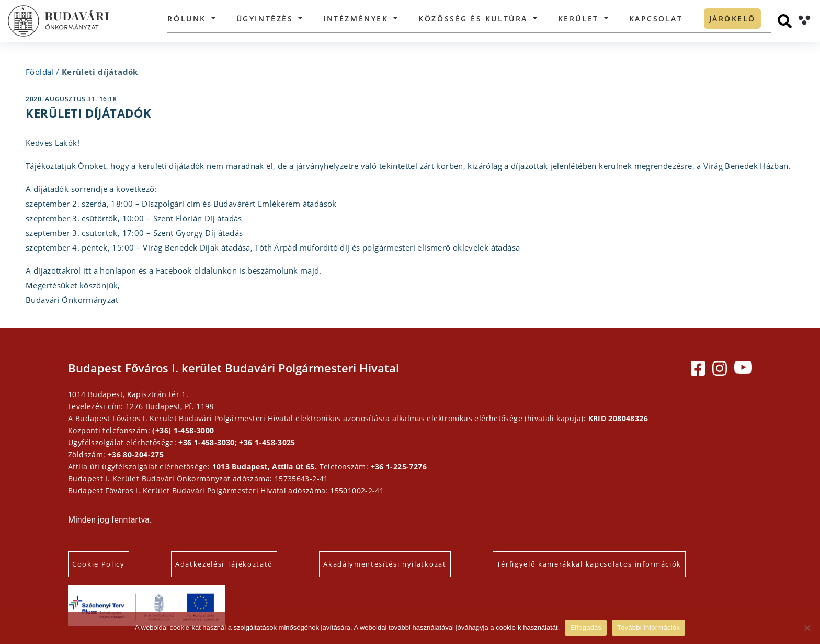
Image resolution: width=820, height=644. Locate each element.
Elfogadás (586, 628)
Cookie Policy (99, 564)
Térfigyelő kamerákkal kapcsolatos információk (589, 564)
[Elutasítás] (807, 628)
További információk (648, 628)
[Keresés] (785, 21)
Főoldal (40, 72)
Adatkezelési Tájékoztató (224, 564)
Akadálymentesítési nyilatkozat (385, 564)
